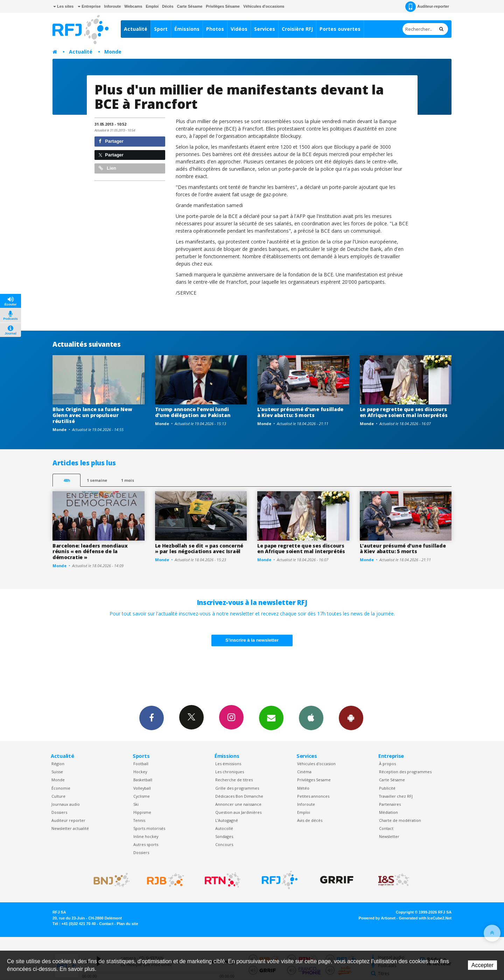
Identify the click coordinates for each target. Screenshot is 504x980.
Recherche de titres (234, 780)
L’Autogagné (227, 820)
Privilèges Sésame (223, 6)
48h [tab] (67, 480)
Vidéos (239, 29)
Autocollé (224, 828)
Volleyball (142, 788)
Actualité (136, 29)
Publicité (387, 788)
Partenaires (390, 804)
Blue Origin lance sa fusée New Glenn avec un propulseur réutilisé (92, 415)
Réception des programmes (405, 772)
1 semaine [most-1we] (97, 480)
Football (141, 764)
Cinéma (304, 772)
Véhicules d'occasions (264, 6)
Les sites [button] (63, 6)
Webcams (133, 6)
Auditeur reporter (68, 820)
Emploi (152, 6)
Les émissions (228, 764)
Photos (215, 29)
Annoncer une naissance (238, 804)
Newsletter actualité (70, 828)
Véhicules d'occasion (316, 764)
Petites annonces (313, 796)
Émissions (187, 29)
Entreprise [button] (89, 6)
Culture (58, 796)
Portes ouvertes (340, 29)
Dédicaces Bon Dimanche (239, 796)
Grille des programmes (237, 788)
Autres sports (146, 844)
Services (265, 29)
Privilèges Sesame (314, 780)
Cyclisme (142, 796)
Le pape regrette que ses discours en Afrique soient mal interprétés (404, 412)
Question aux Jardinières (238, 812)
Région (58, 764)
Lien (107, 168)
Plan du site (127, 924)
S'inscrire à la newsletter (252, 640)
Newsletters (271, 718)
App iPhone (311, 718)
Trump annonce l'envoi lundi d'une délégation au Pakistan (193, 412)
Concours (224, 844)
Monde (113, 52)
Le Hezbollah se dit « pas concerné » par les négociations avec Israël (199, 549)
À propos (387, 764)
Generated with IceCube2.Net (425, 918)
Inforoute (113, 6)
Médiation (388, 812)
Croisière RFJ (297, 29)
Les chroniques (230, 772)
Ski (136, 804)
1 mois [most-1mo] (128, 480)
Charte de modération (400, 820)
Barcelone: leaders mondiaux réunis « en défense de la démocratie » (90, 552)
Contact (386, 828)
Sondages (224, 836)
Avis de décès (310, 820)
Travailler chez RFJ (396, 796)
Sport (161, 29)
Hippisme (142, 812)
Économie (61, 788)
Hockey (140, 772)
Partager (111, 141)
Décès (168, 6)
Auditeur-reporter (427, 7)
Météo (303, 788)
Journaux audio (66, 804)
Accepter (482, 965)
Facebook (152, 718)
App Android (351, 718)
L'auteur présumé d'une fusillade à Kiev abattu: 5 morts (300, 412)
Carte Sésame (190, 6)
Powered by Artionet (377, 918)
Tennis (139, 820)
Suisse (57, 772)
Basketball (143, 780)
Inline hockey (146, 836)
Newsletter (389, 836)
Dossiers (59, 812)
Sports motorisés (149, 828)
